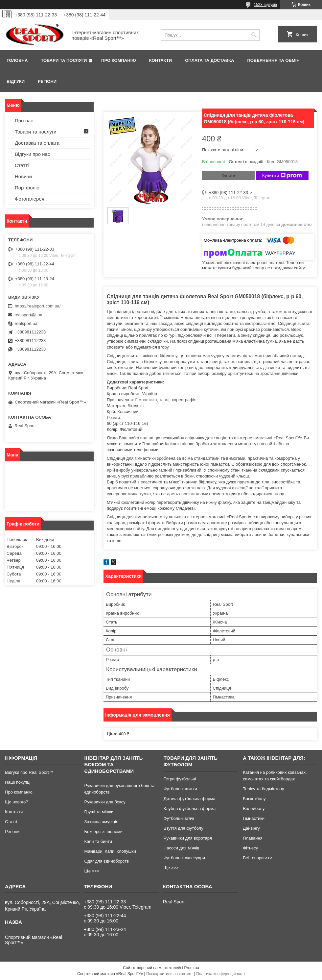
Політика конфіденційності (220, 974)
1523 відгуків (265, 5)
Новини (23, 176)
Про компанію (119, 60)
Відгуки (16, 81)
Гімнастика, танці (152, 400)
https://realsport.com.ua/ (38, 306)
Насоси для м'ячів (182, 848)
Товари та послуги (64, 60)
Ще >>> (92, 871)
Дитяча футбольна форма (190, 799)
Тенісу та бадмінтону (263, 789)
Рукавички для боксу (105, 802)
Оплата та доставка (209, 60)
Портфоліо (27, 188)
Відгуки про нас (32, 154)
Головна (17, 60)
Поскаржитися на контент (170, 974)
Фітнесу (250, 848)
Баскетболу (254, 799)
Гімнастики (254, 818)
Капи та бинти (98, 841)
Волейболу (254, 809)
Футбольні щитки (180, 789)
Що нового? (16, 802)
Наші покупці (18, 782)
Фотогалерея (30, 199)
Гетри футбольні (180, 779)
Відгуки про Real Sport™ (29, 772)
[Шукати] (254, 35)
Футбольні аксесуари (184, 858)
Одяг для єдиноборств (106, 861)
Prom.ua (192, 968)
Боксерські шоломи (103, 832)
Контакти (161, 60)
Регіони (47, 81)
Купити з (282, 176)
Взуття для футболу (184, 828)
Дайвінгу (251, 828)
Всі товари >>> (258, 858)
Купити (228, 176)
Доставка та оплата (37, 143)
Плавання (253, 838)
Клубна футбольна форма (190, 809)
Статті (22, 165)
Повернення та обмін (273, 60)
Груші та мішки (99, 812)
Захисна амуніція (101, 822)
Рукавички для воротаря (188, 838)
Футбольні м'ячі (179, 818)
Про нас (24, 121)
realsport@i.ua (28, 315)
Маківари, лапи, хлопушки (110, 851)
